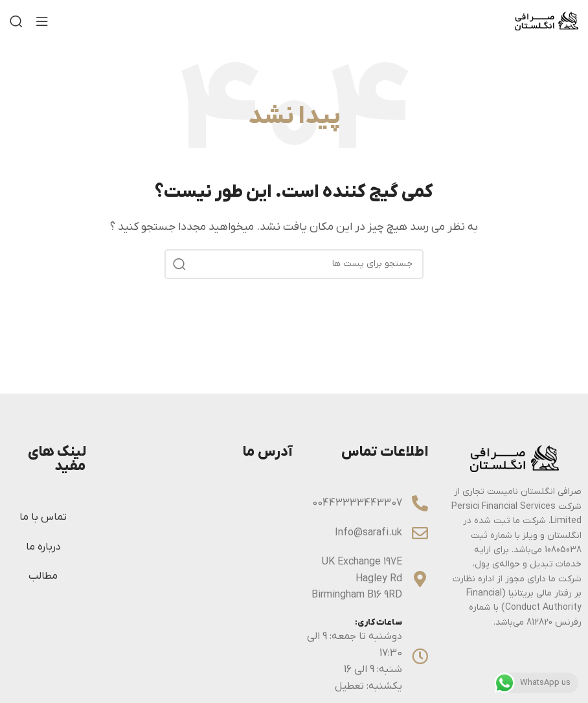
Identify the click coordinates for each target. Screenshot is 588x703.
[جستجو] (16, 21)
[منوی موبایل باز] (42, 21)
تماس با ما (43, 517)
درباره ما (43, 547)
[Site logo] (547, 21)
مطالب (43, 576)
